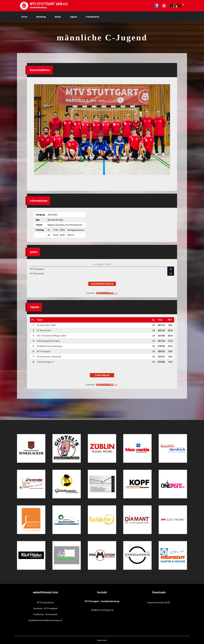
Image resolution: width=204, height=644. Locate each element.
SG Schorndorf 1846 (46, 325)
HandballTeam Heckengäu (50, 346)
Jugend (73, 17)
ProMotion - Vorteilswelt (45, 614)
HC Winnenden (44, 330)
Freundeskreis (92, 17)
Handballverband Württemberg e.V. (45, 620)
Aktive (58, 17)
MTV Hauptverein (45, 602)
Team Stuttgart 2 (45, 362)
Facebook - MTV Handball (45, 608)
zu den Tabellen (102, 375)
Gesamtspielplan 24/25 (159, 602)
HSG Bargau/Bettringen (48, 341)
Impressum (102, 640)
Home (24, 17)
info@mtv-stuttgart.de (102, 610)
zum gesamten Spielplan (102, 284)
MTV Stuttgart (44, 351)
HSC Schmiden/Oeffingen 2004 (51, 336)
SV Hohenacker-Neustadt (49, 357)
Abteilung (41, 17)
